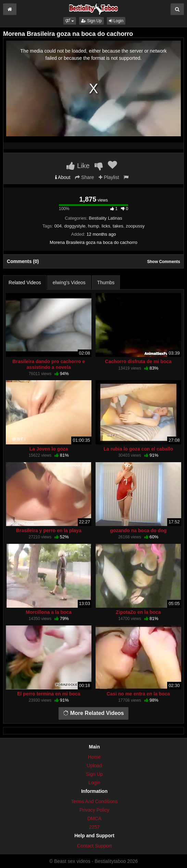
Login (116, 21)
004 (58, 226)
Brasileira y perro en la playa (49, 531)
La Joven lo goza (49, 449)
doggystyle (75, 226)
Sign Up (91, 21)
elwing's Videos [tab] (69, 283)
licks (106, 226)
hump (94, 226)
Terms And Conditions (94, 801)
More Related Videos (93, 713)
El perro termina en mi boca (49, 694)
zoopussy (135, 226)
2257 (94, 827)
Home (94, 757)
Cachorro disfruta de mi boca (138, 361)
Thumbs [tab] (106, 283)
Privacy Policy (94, 810)
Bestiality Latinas (105, 218)
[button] (70, 21)
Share (84, 177)
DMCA (94, 818)
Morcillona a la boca (49, 612)
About (63, 177)
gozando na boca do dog (138, 531)
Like (78, 166)
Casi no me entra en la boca (138, 694)
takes (118, 226)
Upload (94, 766)
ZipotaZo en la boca (138, 612)
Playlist (109, 177)
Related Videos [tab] (25, 283)
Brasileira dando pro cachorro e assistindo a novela (49, 364)
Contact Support (94, 846)
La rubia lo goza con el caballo (138, 449)
